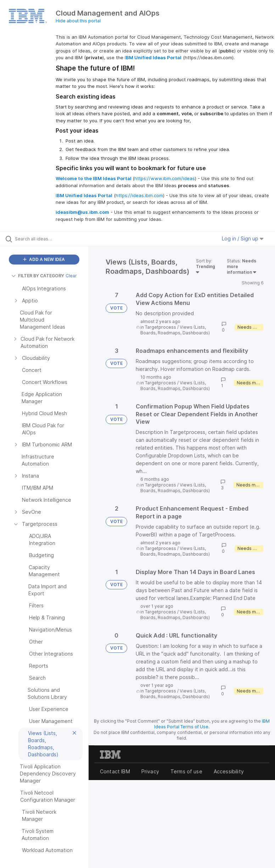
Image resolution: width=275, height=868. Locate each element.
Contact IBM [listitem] (115, 771)
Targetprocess (161, 327)
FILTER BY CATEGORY (38, 276)
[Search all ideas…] (48, 239)
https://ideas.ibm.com (139, 195)
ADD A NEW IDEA (44, 259)
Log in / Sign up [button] (243, 238)
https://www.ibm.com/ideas (165, 178)
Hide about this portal (78, 21)
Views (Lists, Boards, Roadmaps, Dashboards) (175, 330)
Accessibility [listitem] (229, 771)
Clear (71, 276)
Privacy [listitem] (150, 771)
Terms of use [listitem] (186, 771)
